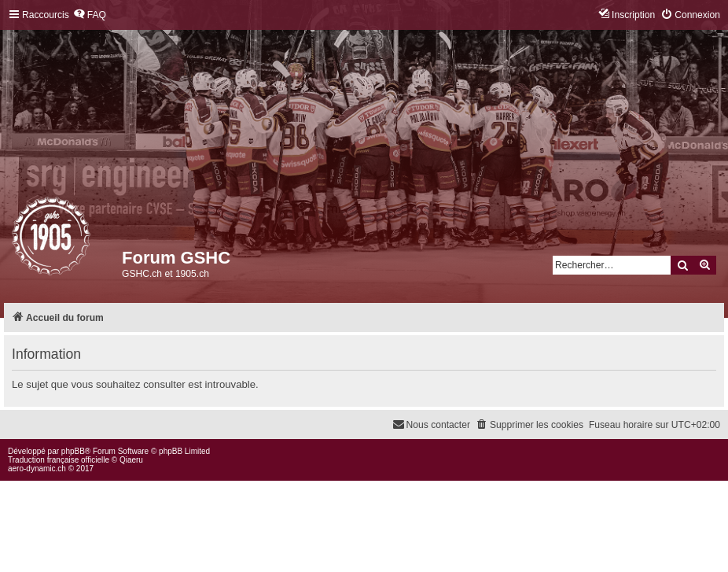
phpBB (73, 451)
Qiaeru (131, 460)
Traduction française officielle (59, 460)
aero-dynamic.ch (37, 469)
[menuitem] (90, 15)
